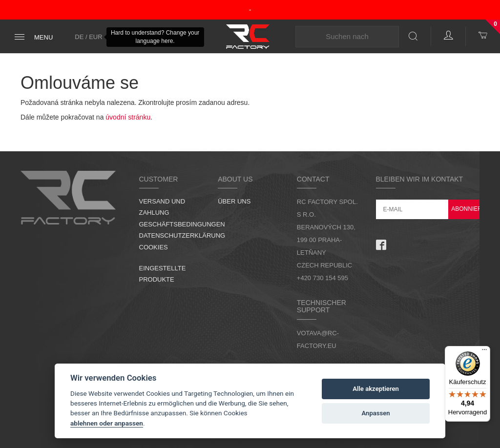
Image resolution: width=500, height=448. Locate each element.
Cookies (154, 247)
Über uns (234, 201)
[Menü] (484, 352)
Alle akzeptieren (376, 389)
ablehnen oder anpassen (107, 423)
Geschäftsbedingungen (182, 224)
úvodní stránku (128, 117)
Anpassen (376, 413)
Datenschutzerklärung (182, 235)
